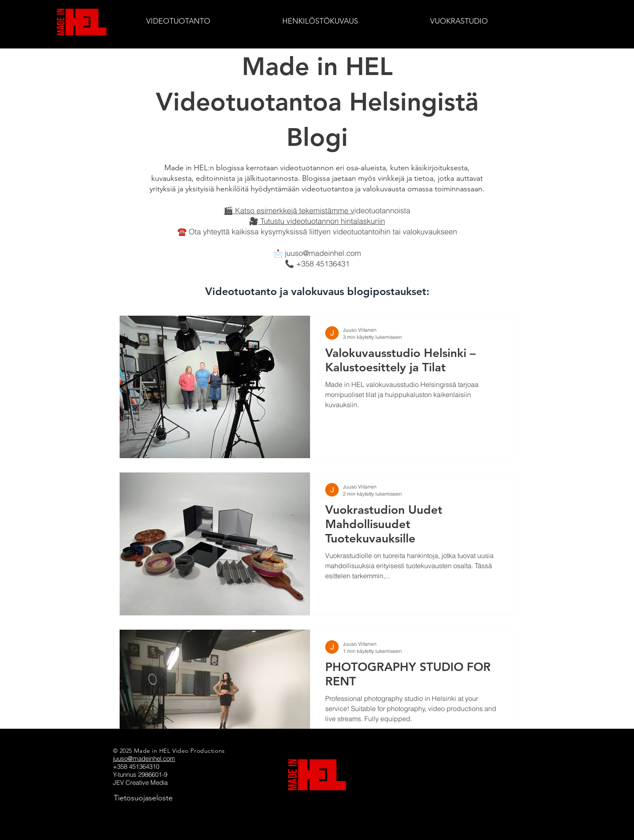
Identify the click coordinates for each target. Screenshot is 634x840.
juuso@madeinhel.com (323, 253)
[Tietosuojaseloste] (143, 798)
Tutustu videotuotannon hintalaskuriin (322, 221)
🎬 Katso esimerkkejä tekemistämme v (289, 211)
